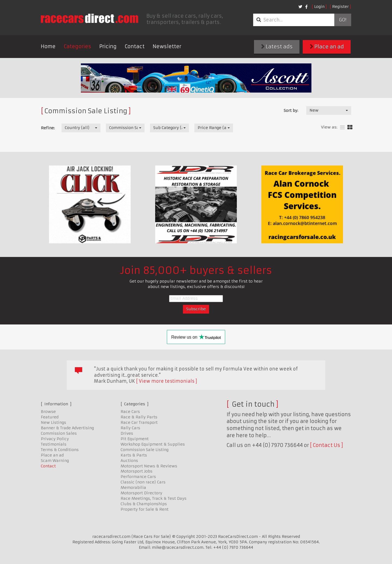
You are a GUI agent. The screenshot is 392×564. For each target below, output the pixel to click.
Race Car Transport (139, 422)
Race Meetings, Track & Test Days (154, 498)
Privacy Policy (55, 439)
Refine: (48, 128)
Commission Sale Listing (145, 450)
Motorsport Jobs (137, 471)
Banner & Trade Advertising (67, 428)
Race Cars (130, 412)
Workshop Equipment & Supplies (153, 444)
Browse (48, 412)
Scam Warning (55, 461)
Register (340, 7)
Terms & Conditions (60, 450)
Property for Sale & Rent (145, 509)
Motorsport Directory (141, 493)
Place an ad (327, 47)
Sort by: (291, 111)
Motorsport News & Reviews (149, 466)
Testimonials (54, 444)
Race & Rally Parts (139, 417)
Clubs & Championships (144, 504)
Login (319, 7)
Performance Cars (138, 477)
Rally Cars (130, 428)
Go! (343, 20)
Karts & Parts (134, 455)
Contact (135, 46)
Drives (127, 433)
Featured (50, 417)
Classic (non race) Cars (143, 482)
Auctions (129, 461)
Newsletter (167, 46)
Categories (77, 46)
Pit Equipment (135, 439)
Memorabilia (133, 488)
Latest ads (277, 47)
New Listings (53, 422)
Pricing (108, 46)
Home (48, 46)
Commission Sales (59, 433)
